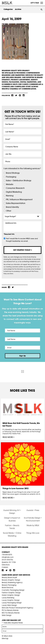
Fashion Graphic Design (11, 593)
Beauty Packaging (9, 585)
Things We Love (33, 533)
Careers (5, 567)
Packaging (11, 177)
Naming (10, 196)
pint (20, 95)
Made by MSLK (33, 525)
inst (24, 95)
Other (9, 211)
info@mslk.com (8, 557)
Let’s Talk (35, 3)
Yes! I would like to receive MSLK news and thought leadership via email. (22, 240)
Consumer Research (15, 188)
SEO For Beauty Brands (11, 613)
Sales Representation (16, 203)
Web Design (7, 615)
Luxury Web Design (9, 605)
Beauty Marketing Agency (12, 582)
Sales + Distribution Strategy (19, 181)
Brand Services (8, 588)
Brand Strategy (13, 173)
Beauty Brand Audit (9, 577)
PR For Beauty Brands (10, 610)
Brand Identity (12, 207)
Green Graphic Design (11, 595)
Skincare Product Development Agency (17, 608)
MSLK (11, 3)
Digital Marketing (14, 192)
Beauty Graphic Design (11, 580)
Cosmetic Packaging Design (13, 590)
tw (16, 95)
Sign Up (23, 356)
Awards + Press (33, 510)
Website (10, 184)
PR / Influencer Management (19, 200)
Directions (6, 565)
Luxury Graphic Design (11, 600)
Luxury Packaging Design (12, 603)
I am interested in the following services (22, 169)
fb (12, 95)
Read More (8, 437)
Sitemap (5, 638)
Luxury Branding (8, 598)
